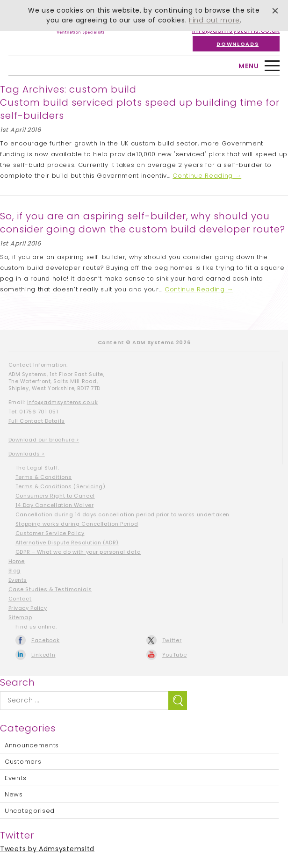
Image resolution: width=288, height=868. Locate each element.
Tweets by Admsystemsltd (47, 849)
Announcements (32, 745)
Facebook (46, 640)
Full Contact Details (37, 421)
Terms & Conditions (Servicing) (61, 486)
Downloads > (27, 454)
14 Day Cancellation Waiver (54, 505)
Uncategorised (30, 811)
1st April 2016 (21, 130)
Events (18, 580)
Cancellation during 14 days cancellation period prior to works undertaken (122, 514)
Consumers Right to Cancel (55, 496)
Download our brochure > (44, 440)
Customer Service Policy (50, 533)
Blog (14, 571)
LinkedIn (43, 655)
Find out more (214, 20)
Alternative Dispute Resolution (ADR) (67, 542)
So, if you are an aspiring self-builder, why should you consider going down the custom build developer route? (143, 223)
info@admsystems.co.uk (63, 402)
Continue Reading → (207, 176)
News (14, 794)
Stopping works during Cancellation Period (77, 524)
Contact (20, 599)
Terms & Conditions (44, 477)
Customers (23, 762)
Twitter (172, 640)
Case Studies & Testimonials (50, 589)
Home (17, 561)
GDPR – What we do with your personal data (78, 552)
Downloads (238, 43)
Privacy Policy (28, 608)
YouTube (175, 655)
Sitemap (20, 617)
